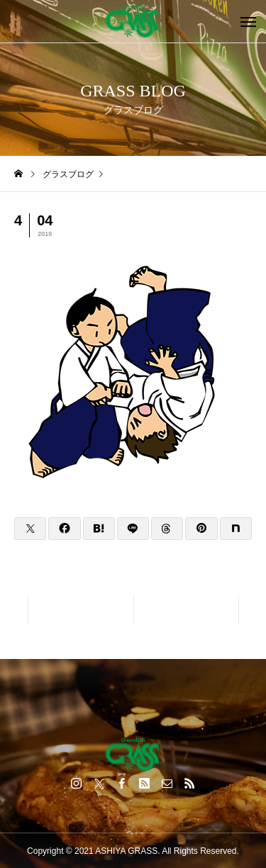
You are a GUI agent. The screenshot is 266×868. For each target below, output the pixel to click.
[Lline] (133, 529)
